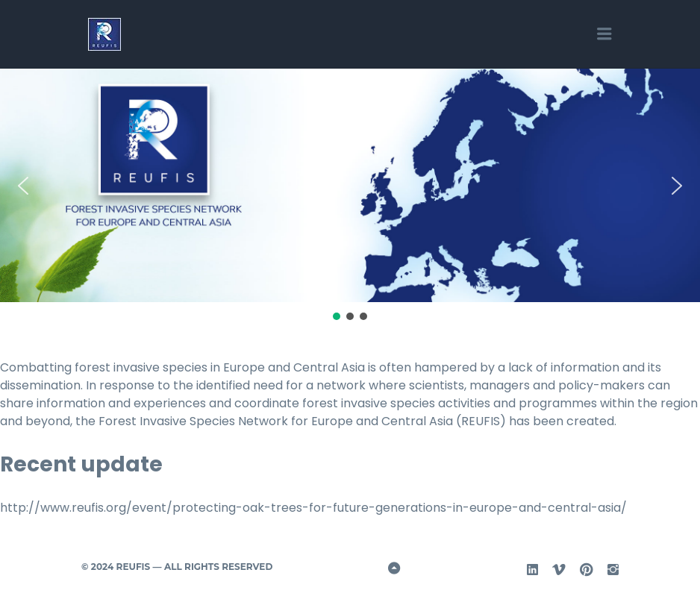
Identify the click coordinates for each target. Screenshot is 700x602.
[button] (23, 186)
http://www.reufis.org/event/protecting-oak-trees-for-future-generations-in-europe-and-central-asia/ (313, 508)
